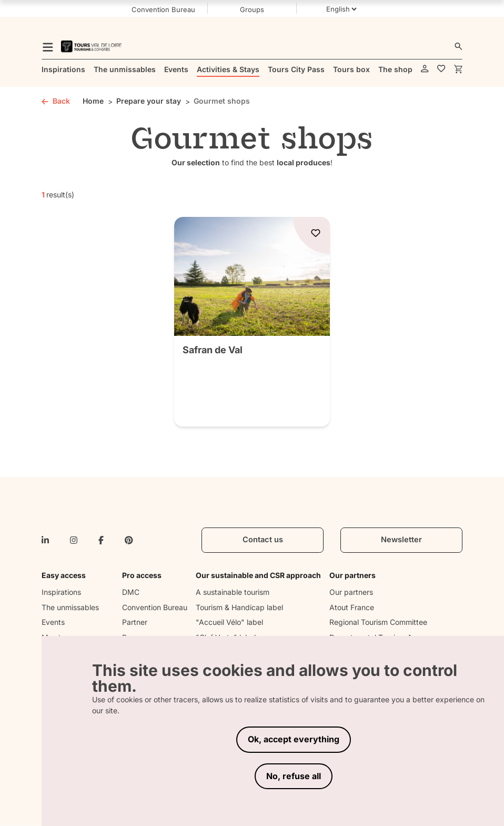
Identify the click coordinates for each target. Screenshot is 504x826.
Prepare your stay (149, 101)
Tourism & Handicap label (239, 607)
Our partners (351, 592)
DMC (131, 592)
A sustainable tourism (233, 592)
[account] (425, 69)
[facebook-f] (101, 540)
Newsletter (401, 540)
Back (56, 101)
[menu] (48, 46)
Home (93, 101)
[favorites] (441, 69)
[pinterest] (129, 540)
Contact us (263, 540)
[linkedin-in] (45, 540)
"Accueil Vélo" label (229, 622)
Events (53, 622)
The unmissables (70, 607)
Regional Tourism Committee (378, 622)
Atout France (352, 607)
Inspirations (61, 592)
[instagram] (74, 540)
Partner (135, 622)
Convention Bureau (155, 607)
